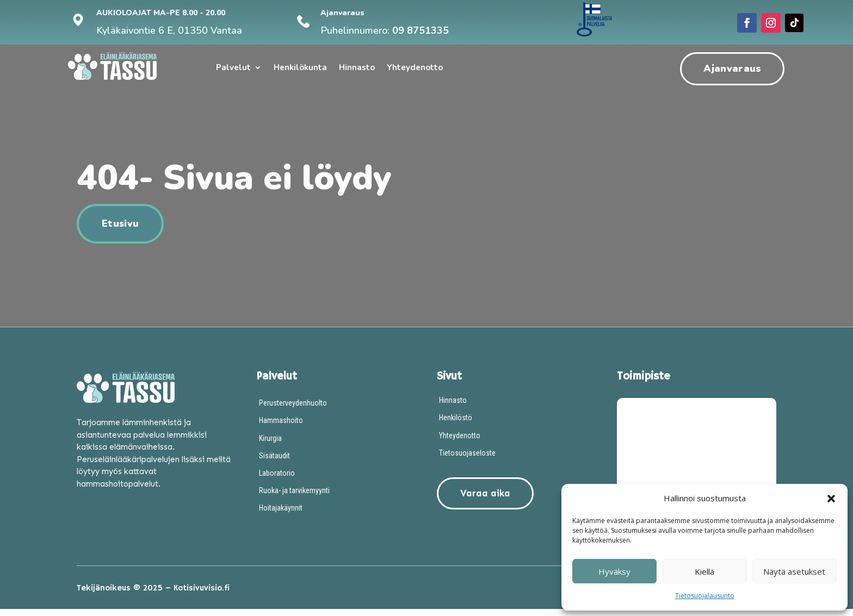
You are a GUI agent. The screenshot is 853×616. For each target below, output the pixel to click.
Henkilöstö (456, 425)
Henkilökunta (300, 68)
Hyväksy (614, 571)
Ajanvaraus (732, 69)
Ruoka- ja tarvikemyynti (294, 497)
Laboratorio (277, 480)
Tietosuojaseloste (467, 460)
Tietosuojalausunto (705, 596)
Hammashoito (281, 427)
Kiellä (704, 571)
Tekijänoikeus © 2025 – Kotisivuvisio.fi (153, 595)
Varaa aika (483, 500)
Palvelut (233, 68)
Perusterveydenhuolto (293, 410)
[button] (831, 499)
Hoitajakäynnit (281, 515)
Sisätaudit (274, 463)
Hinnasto (357, 68)
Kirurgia (270, 445)
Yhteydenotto (415, 68)
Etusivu (120, 231)
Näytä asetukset (794, 571)
